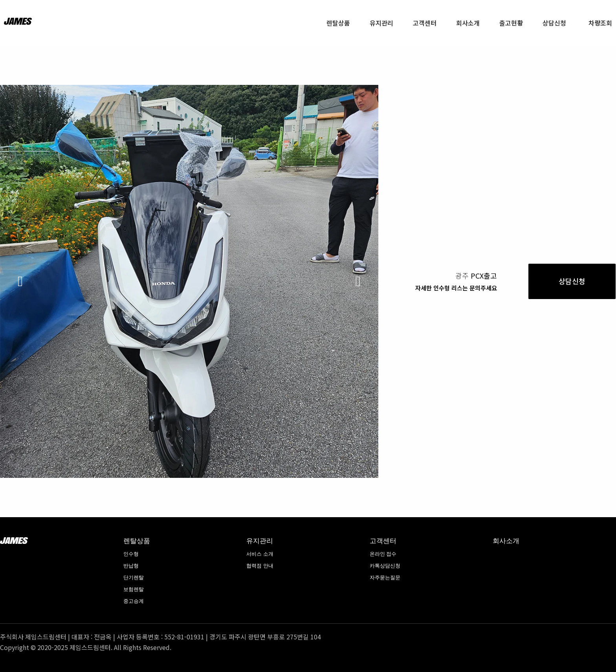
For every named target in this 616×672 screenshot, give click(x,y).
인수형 (131, 554)
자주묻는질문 (385, 577)
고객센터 (383, 541)
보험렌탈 (134, 589)
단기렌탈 (134, 577)
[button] (20, 281)
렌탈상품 (137, 541)
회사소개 (506, 541)
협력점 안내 (260, 566)
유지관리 (260, 541)
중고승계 (134, 601)
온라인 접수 (383, 554)
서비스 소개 (260, 554)
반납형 (131, 566)
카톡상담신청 (385, 566)
